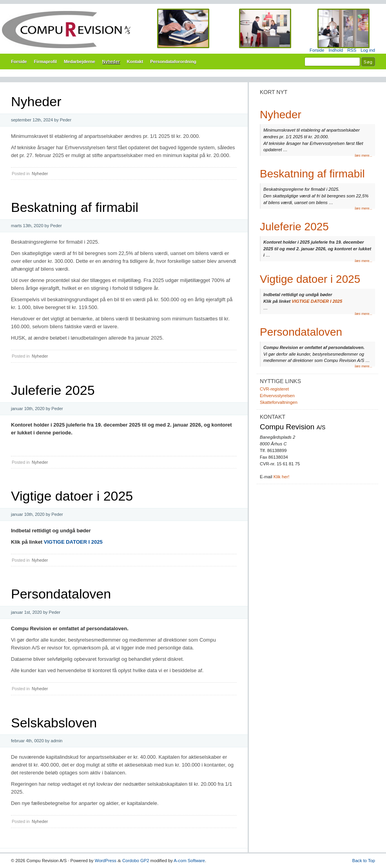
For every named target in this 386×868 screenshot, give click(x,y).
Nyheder (111, 61)
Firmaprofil (45, 61)
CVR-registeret (274, 389)
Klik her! (281, 477)
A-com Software (189, 861)
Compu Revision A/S (193, 29)
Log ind (368, 50)
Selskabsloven (54, 723)
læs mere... (363, 156)
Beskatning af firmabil (75, 207)
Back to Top (364, 861)
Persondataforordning (173, 61)
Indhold (336, 50)
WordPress (106, 861)
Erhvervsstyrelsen (277, 396)
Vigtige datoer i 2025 (72, 496)
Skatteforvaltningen (279, 402)
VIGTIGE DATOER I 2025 (73, 542)
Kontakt (135, 61)
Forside (317, 50)
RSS (352, 50)
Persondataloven (61, 594)
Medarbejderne (80, 61)
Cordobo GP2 (136, 861)
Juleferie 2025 (53, 390)
